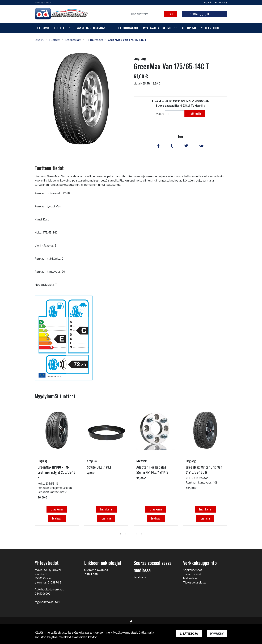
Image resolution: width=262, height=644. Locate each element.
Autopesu (189, 28)
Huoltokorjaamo (125, 28)
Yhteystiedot (211, 28)
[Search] (147, 14)
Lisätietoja (189, 634)
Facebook (140, 577)
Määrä (160, 114)
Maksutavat (191, 578)
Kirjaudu (208, 3)
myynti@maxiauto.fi (44, 3)
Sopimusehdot (193, 570)
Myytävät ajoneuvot (158, 28)
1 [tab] (121, 534)
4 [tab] (136, 534)
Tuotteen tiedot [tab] (49, 168)
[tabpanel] (57, 465)
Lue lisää (57, 518)
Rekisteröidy (221, 3)
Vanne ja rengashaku (92, 28)
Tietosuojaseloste (195, 582)
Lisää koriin (195, 114)
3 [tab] (131, 534)
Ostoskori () (200, 14)
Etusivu (43, 28)
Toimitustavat (192, 574)
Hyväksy (217, 634)
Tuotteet (61, 28)
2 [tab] (126, 534)
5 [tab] (141, 534)
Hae (171, 14)
